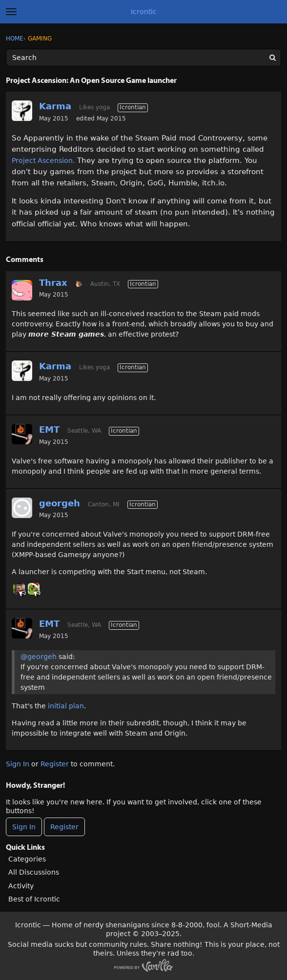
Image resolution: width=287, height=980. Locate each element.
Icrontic (144, 12)
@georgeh (39, 657)
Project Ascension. (43, 160)
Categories (27, 859)
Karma (55, 106)
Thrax (53, 283)
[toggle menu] (11, 12)
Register (55, 764)
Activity (21, 886)
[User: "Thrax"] (22, 290)
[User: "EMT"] (22, 434)
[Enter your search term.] (143, 58)
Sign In (18, 764)
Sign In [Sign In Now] (24, 827)
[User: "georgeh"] (22, 508)
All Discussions (34, 872)
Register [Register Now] (64, 827)
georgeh (60, 503)
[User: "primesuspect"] (19, 589)
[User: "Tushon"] (34, 589)
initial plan (66, 706)
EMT (49, 430)
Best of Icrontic (34, 899)
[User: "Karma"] (22, 111)
